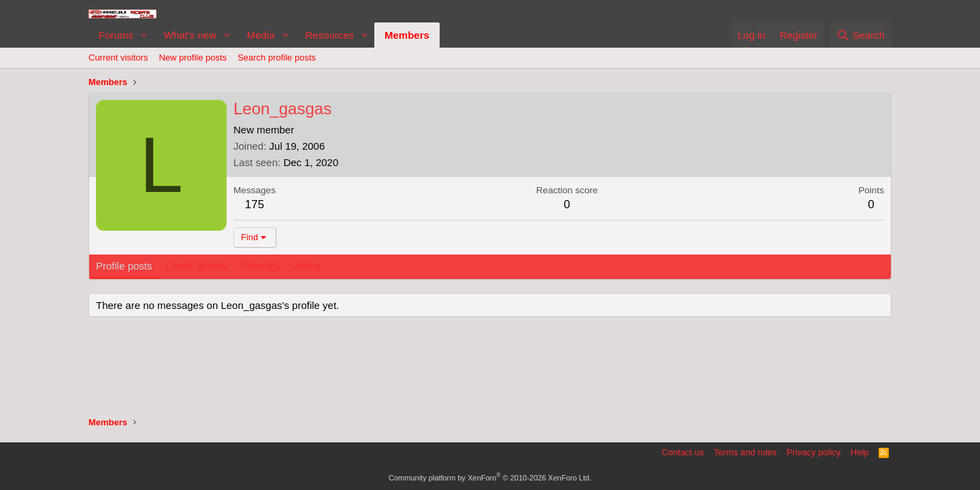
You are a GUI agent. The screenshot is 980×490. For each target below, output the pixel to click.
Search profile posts (277, 58)
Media (261, 35)
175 (255, 205)
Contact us (683, 452)
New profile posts (193, 58)
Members (407, 35)
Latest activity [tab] (197, 266)
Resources (329, 35)
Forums (116, 35)
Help (860, 452)
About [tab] (307, 266)
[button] (144, 35)
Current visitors (118, 58)
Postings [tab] (261, 266)
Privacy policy (814, 452)
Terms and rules (745, 452)
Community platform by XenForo (490, 478)
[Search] (861, 35)
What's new (190, 35)
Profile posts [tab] (124, 266)
